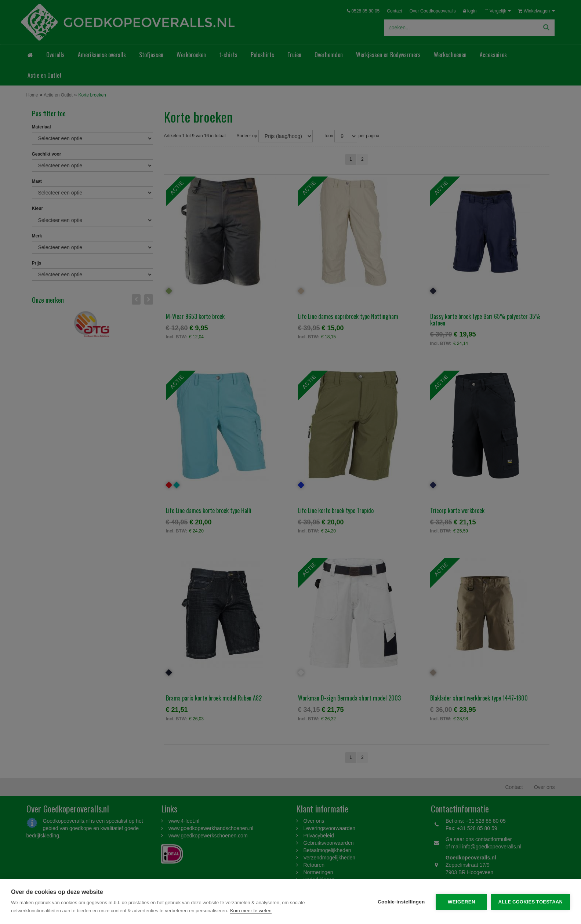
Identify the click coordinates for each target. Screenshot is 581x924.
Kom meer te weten (251, 911)
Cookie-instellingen (401, 902)
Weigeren (462, 902)
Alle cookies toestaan (530, 902)
